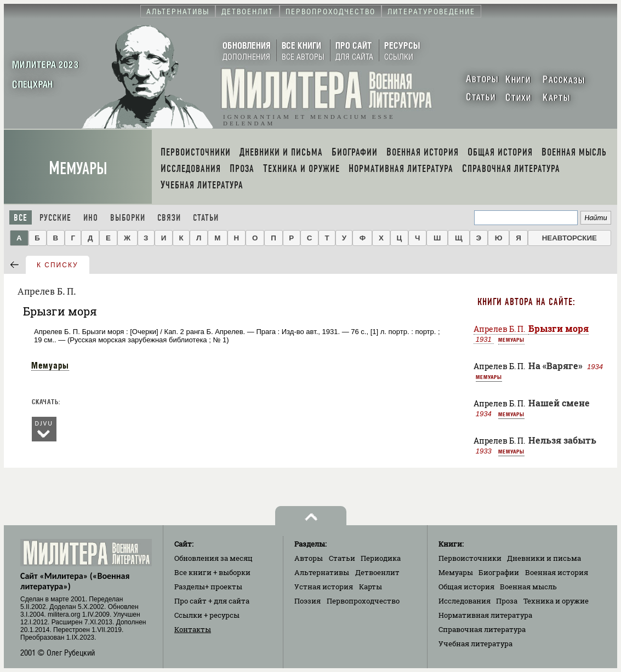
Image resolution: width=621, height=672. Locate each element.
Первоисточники (470, 558)
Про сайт (212, 601)
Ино (91, 218)
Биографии (499, 572)
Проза (507, 601)
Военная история (557, 572)
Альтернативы (322, 572)
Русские (55, 218)
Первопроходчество (363, 601)
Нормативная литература (485, 615)
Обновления (213, 558)
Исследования (465, 601)
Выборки (128, 218)
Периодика (381, 558)
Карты (371, 587)
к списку (58, 265)
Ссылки (207, 615)
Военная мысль (528, 587)
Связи (169, 218)
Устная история (324, 587)
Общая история (466, 587)
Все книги (212, 572)
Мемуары (78, 168)
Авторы (309, 558)
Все (21, 218)
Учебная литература (475, 644)
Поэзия (307, 601)
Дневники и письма (544, 558)
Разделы (208, 587)
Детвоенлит (377, 572)
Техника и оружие (556, 601)
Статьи (206, 218)
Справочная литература (482, 629)
